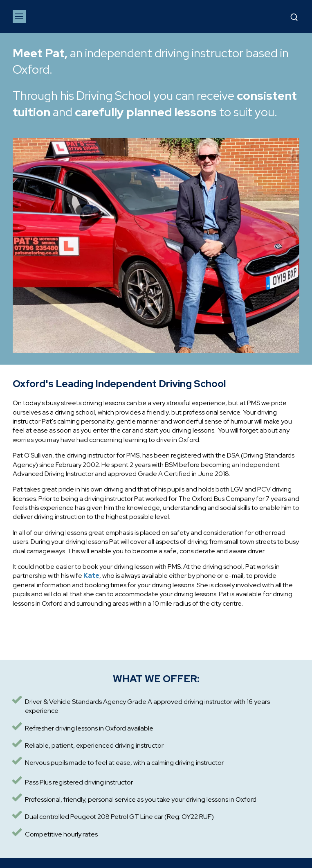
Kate (91, 576)
